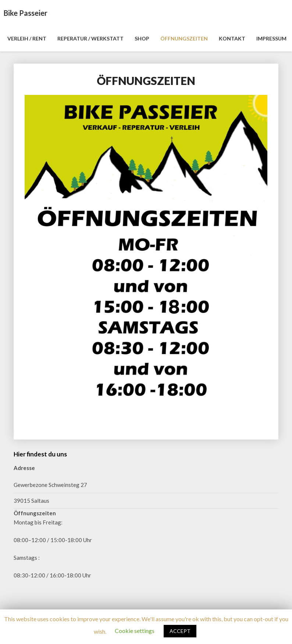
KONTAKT (232, 38)
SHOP (142, 38)
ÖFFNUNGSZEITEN (184, 38)
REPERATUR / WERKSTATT (90, 38)
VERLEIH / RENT (27, 38)
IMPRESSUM (271, 38)
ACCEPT (180, 631)
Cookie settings (135, 631)
